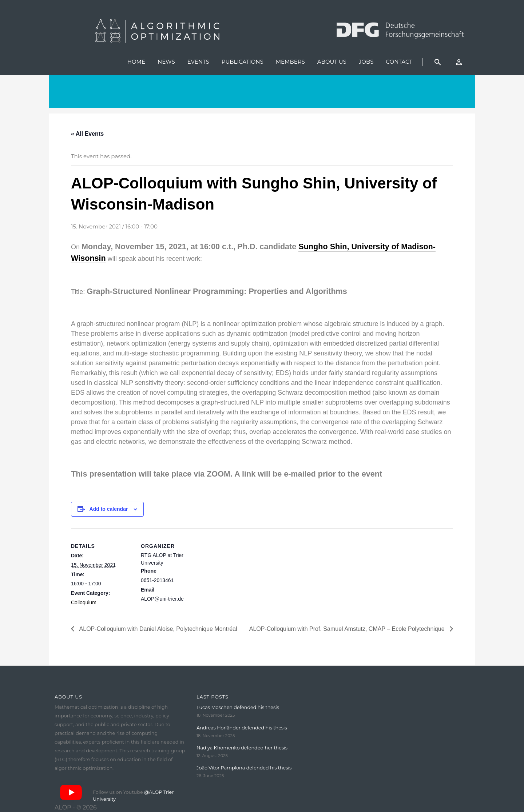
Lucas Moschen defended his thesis (238, 707)
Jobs (366, 62)
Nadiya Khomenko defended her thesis (242, 748)
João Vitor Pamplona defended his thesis (244, 768)
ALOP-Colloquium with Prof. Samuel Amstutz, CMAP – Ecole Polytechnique (348, 629)
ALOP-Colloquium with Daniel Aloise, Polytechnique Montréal (158, 629)
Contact (399, 62)
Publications (243, 62)
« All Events (87, 134)
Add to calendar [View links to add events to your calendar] (109, 509)
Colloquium (84, 602)
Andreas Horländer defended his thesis (242, 728)
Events (198, 62)
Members (290, 62)
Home (136, 62)
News (166, 62)
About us (332, 62)
